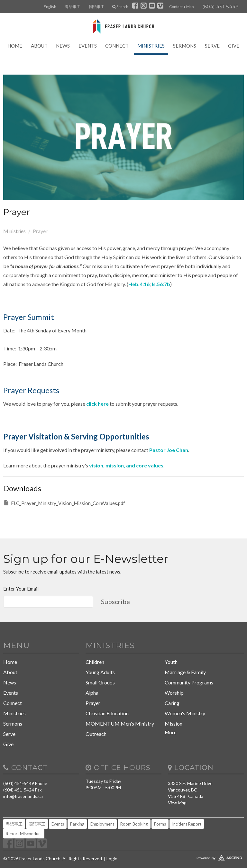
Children (95, 662)
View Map (177, 803)
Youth (171, 662)
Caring (172, 703)
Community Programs (189, 682)
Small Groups (100, 682)
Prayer (93, 703)
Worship (174, 693)
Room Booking (134, 824)
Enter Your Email (21, 589)
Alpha (92, 693)
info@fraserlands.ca (23, 796)
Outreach (96, 734)
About (39, 46)
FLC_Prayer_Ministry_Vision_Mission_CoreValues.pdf (64, 503)
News (63, 46)
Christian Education (107, 713)
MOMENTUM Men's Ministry (120, 723)
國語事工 (97, 7)
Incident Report (187, 824)
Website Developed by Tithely (206, 856)
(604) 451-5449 (220, 7)
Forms (160, 824)
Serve (212, 46)
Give (234, 46)
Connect (117, 46)
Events (88, 46)
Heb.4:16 (139, 284)
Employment (102, 824)
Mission (174, 723)
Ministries (151, 46)
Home (15, 46)
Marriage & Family (185, 672)
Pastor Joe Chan (169, 450)
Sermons (185, 46)
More (171, 732)
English (50, 7)
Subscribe (115, 601)
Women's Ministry (185, 713)
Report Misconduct (24, 834)
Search (120, 7)
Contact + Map (181, 7)
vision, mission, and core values (126, 465)
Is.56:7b (161, 284)
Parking (77, 824)
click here (97, 404)
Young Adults (100, 672)
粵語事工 (73, 7)
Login (112, 859)
